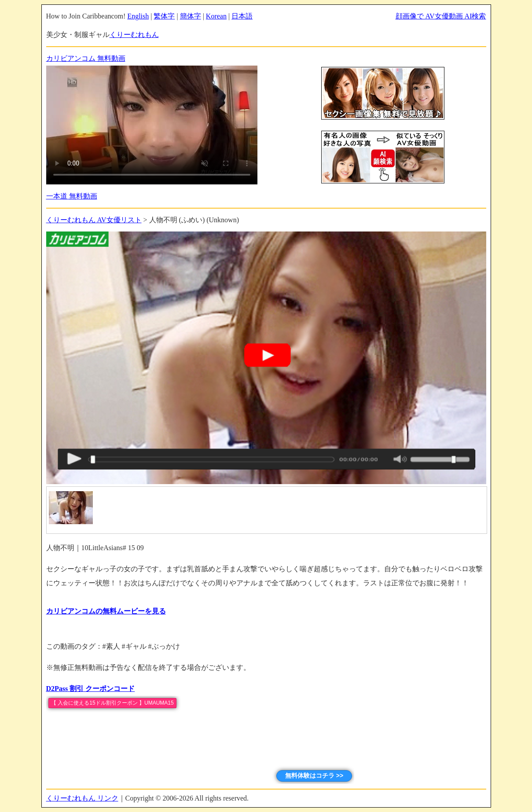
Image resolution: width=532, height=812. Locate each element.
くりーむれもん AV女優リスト (94, 220)
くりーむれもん (134, 35)
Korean (216, 16)
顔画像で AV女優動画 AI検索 (441, 16)
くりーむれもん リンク (82, 798)
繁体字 (164, 16)
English (138, 16)
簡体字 (191, 16)
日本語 (242, 16)
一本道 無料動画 (72, 196)
